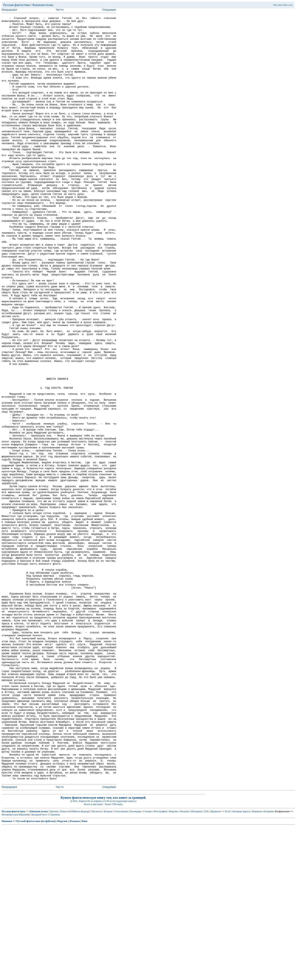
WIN (275, 5)
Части (60, 10)
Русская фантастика (17, 5)
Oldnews (76, 965)
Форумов (62, 975)
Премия (24, 968)
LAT (291, 5)
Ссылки (147, 965)
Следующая (109, 10)
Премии (54, 965)
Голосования (121, 965)
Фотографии (160, 965)
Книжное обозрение (263, 965)
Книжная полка (43, 5)
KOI (280, 5)
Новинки (7, 975)
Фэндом (108, 965)
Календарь (136, 965)
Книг (85, 975)
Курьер (85, 965)
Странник (55, 968)
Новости (65, 965)
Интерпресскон (10, 968)
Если (228, 965)
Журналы (216, 965)
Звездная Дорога (241, 965)
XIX (206, 965)
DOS (285, 5)
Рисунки (185, 965)
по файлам (48, 975)
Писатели (97, 965)
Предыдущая (9, 10)
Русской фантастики (28, 975)
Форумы (174, 965)
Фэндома (75, 975)
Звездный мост (39, 968)
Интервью (197, 965)
